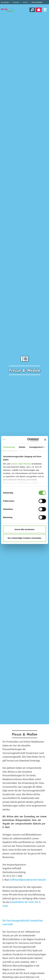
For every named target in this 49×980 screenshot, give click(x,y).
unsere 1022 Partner (21, 464)
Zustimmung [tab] (9, 447)
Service (25, 2)
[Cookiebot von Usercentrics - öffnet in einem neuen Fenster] (29, 440)
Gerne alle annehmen (25, 529)
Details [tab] (22, 447)
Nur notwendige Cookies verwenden (24, 538)
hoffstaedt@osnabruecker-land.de (28, 880)
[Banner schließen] (45, 440)
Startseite (16, 2)
